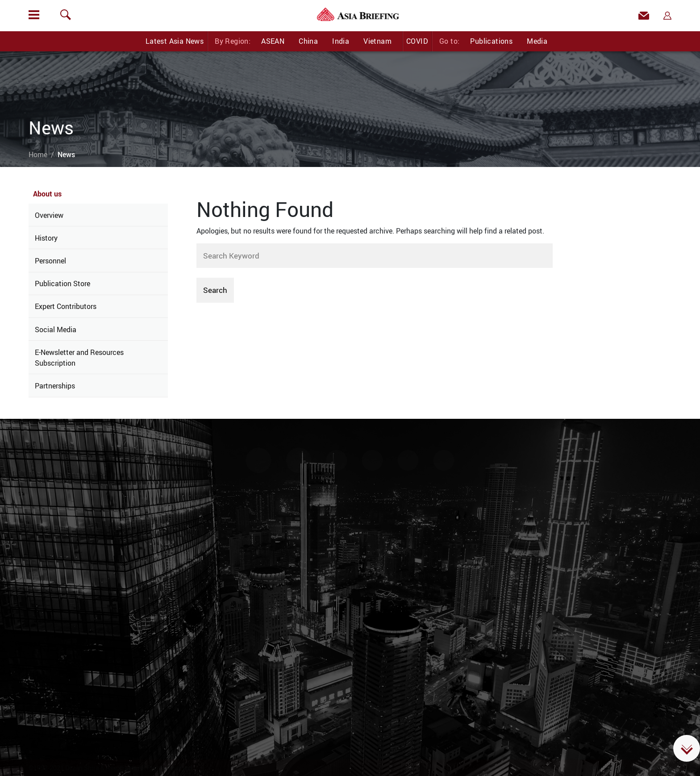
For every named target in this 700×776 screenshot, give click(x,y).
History (46, 238)
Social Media (56, 330)
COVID (417, 41)
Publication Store (62, 284)
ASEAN (273, 41)
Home (38, 154)
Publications (491, 41)
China (308, 41)
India (341, 41)
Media (537, 41)
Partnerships (55, 386)
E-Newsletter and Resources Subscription (79, 358)
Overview (49, 215)
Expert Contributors (66, 306)
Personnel (50, 261)
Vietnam (377, 41)
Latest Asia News (175, 41)
